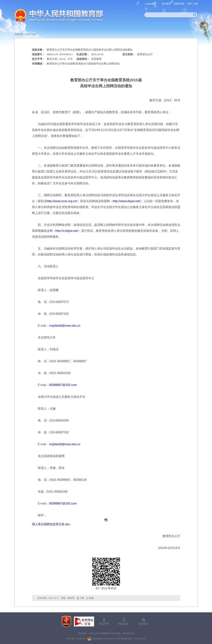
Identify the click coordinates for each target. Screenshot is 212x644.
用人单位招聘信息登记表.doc (51, 524)
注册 (196, 4)
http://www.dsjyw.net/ (127, 201)
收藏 (91, 598)
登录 (190, 4)
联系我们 (143, 624)
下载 (82, 598)
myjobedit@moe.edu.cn (65, 326)
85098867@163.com (63, 385)
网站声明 (104, 624)
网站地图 (124, 624)
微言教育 (166, 4)
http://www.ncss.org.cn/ (62, 201)
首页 (28, 34)
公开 (34, 34)
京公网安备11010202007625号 (106, 639)
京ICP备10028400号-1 (77, 639)
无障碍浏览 (179, 4)
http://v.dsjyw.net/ (67, 231)
